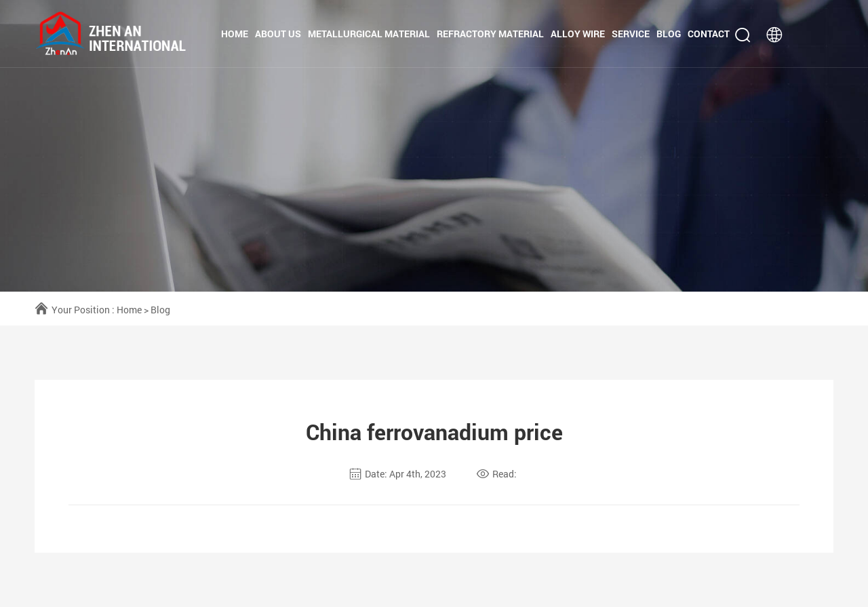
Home (235, 34)
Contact (709, 34)
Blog (669, 34)
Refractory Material (490, 34)
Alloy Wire (578, 34)
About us (278, 34)
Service (631, 34)
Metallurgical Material (369, 34)
